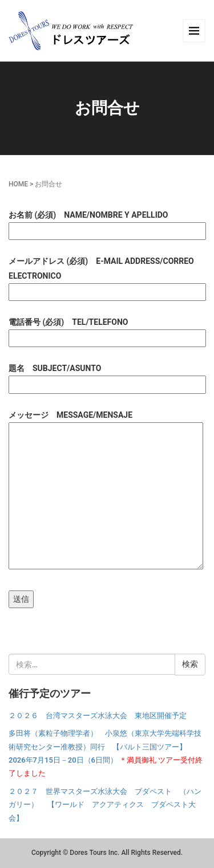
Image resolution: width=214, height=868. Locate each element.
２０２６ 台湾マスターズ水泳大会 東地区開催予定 (98, 716)
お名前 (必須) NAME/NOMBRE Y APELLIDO (107, 223)
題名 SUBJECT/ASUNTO (107, 376)
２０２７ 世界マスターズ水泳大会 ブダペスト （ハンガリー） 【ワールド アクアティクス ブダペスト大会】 (105, 805)
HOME (18, 184)
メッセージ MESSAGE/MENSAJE (106, 491)
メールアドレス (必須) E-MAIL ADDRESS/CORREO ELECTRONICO (107, 276)
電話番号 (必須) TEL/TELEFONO (107, 330)
